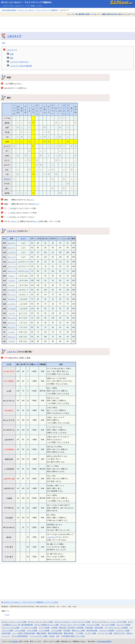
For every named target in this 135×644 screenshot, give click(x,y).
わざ (8, 615)
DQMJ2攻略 (99, 628)
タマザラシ (12, 299)
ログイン (130, 14)
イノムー (12, 280)
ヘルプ (92, 14)
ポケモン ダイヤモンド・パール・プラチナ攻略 (109, 622)
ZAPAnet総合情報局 (9, 10)
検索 (87, 14)
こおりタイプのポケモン (19, 62)
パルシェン (12, 337)
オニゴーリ (12, 248)
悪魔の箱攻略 (41, 633)
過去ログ (121, 14)
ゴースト (7, 179)
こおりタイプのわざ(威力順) (21, 66)
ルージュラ (12, 262)
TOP (4, 43)
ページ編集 (102, 14)
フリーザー (12, 290)
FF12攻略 (67, 630)
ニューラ (12, 313)
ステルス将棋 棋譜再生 (20, 636)
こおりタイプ (14, 36)
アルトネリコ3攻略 (123, 625)
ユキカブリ (12, 323)
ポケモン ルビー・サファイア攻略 (73, 625)
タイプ (31, 200)
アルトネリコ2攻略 (108, 625)
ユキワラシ (12, 243)
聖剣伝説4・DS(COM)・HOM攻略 (71, 628)
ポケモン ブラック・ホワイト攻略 (40, 622)
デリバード (12, 295)
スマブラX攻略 (44, 628)
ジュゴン (12, 332)
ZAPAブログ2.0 (119, 633)
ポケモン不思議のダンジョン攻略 (47, 625)
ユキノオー (12, 327)
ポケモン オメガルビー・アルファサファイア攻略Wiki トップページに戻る (31, 602)
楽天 (58, 636)
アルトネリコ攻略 (93, 625)
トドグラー (12, 304)
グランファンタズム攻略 (11, 628)
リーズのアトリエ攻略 (29, 628)
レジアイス (12, 252)
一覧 (76, 14)
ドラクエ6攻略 (20, 630)
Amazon (52, 636)
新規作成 (110, 14)
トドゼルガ (12, 308)
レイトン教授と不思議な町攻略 (23, 633)
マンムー (12, 285)
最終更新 (82, 14)
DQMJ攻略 (89, 628)
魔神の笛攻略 (69, 633)
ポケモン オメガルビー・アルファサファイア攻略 (72, 622)
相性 (12, 58)
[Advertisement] (67, 22)
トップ (71, 14)
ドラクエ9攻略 (56, 630)
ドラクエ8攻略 (44, 630)
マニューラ (12, 318)
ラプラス (12, 341)
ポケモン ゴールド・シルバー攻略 (14, 622)
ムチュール (12, 266)
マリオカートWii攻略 (106, 630)
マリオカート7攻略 (123, 630)
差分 (116, 14)
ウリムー (12, 276)
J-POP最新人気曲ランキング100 (73, 636)
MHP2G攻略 (6, 633)
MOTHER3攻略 (92, 630)
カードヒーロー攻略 (105, 633)
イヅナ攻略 (79, 633)
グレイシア (12, 257)
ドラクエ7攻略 (32, 630)
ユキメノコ (12, 271)
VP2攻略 (54, 628)
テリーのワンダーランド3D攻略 (116, 628)
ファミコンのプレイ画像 (38, 636)
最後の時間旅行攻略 (55, 633)
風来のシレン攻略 (78, 630)
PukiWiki (15, 641)
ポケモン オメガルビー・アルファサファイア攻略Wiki (26, 2)
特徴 (12, 54)
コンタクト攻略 (90, 633)
